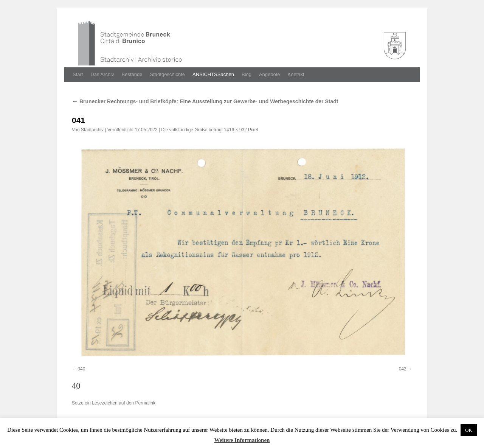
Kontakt (296, 74)
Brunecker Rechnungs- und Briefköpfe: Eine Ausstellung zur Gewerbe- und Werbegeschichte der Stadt (205, 101)
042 (403, 369)
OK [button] (469, 430)
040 (81, 369)
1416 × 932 (235, 130)
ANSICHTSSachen (213, 74)
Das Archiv (102, 74)
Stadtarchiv (92, 130)
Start (78, 74)
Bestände (132, 74)
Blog (247, 74)
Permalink (145, 403)
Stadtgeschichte (168, 74)
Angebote (270, 74)
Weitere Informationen (242, 440)
